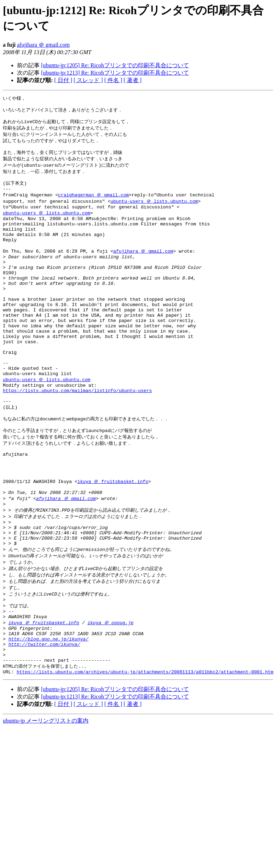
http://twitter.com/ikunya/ (44, 722)
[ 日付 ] (63, 80)
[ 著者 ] (133, 80)
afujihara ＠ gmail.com (43, 45)
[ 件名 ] (113, 80)
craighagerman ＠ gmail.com (93, 204)
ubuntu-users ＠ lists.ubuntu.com (154, 211)
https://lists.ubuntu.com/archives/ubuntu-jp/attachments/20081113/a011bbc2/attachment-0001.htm (145, 754)
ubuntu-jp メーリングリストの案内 (46, 803)
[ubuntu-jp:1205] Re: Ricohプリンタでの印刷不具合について (115, 65)
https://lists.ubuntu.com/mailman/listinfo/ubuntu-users (77, 435)
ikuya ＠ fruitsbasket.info (113, 539)
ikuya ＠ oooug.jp (110, 696)
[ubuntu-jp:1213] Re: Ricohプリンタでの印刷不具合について (115, 73)
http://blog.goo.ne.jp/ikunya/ (48, 716)
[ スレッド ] (88, 80)
